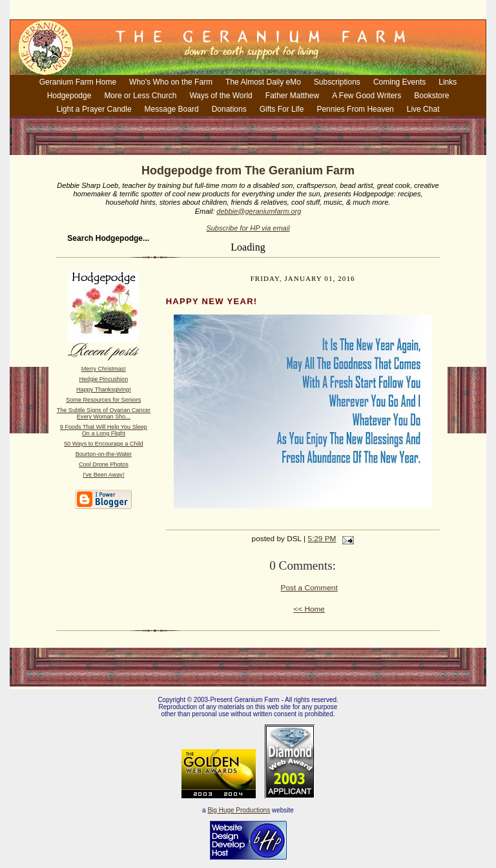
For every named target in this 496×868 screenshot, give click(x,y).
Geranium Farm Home (78, 82)
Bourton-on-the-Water (104, 454)
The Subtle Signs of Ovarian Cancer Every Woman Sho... (104, 413)
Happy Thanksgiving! (104, 389)
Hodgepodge (69, 96)
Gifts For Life (282, 109)
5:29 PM (322, 539)
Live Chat (423, 109)
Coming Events (399, 82)
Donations (229, 109)
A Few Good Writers (367, 96)
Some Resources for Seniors (103, 400)
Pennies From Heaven (355, 109)
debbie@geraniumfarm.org (259, 211)
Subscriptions (337, 82)
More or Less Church (140, 96)
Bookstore (431, 96)
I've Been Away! (103, 475)
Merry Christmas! (104, 369)
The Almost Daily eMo (263, 82)
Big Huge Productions (239, 810)
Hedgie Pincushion (104, 379)
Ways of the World (221, 96)
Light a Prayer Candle (94, 109)
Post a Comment (309, 588)
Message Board (172, 109)
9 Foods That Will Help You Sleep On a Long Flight (104, 430)
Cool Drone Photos (104, 464)
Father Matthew (292, 96)
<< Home (309, 609)
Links (448, 82)
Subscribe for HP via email (248, 228)
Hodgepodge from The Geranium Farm (248, 170)
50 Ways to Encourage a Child (103, 444)
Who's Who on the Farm (171, 82)
